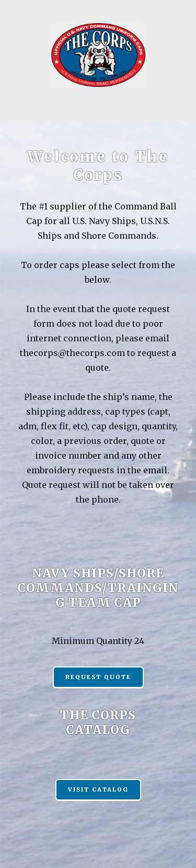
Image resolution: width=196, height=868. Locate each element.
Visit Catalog (98, 789)
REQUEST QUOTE (98, 677)
